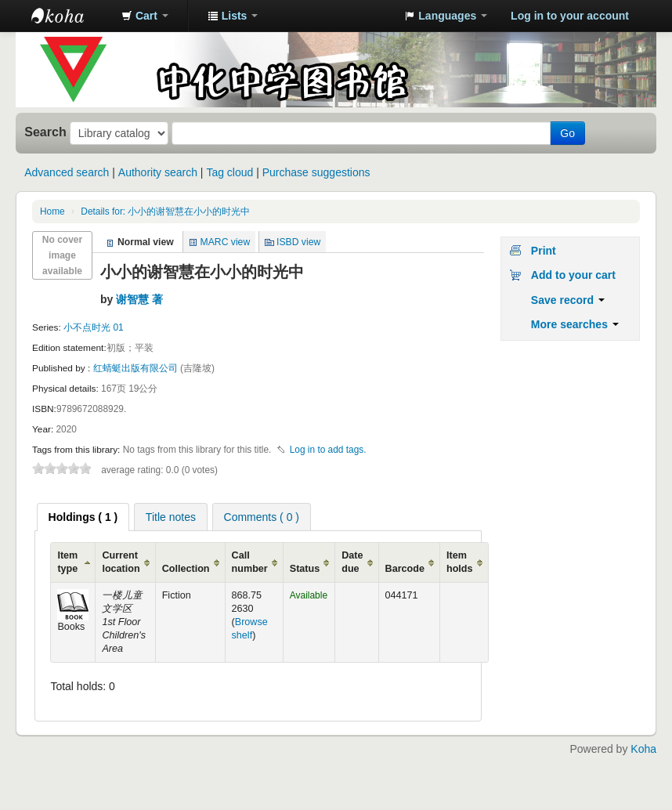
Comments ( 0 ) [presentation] (262, 517)
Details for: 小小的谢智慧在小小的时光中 (165, 212)
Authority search (158, 172)
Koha (643, 749)
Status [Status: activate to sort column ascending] (305, 569)
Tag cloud (229, 172)
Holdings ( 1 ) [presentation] (83, 517)
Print (544, 251)
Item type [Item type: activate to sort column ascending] (67, 562)
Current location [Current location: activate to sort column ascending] (121, 562)
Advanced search (67, 172)
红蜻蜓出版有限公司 (137, 368)
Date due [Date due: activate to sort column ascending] (352, 562)
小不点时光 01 (94, 327)
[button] (145, 16)
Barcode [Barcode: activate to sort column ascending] (405, 569)
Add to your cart (573, 275)
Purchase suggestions (316, 172)
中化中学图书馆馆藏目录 (70, 16)
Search (45, 132)
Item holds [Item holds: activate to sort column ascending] (460, 562)
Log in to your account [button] (570, 16)
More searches (575, 324)
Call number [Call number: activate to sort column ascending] (250, 562)
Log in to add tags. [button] (328, 450)
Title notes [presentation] (171, 517)
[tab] (83, 517)
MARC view (226, 242)
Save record (568, 300)
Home (52, 212)
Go (567, 133)
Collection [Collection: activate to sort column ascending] (186, 569)
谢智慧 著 (139, 299)
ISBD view (298, 242)
